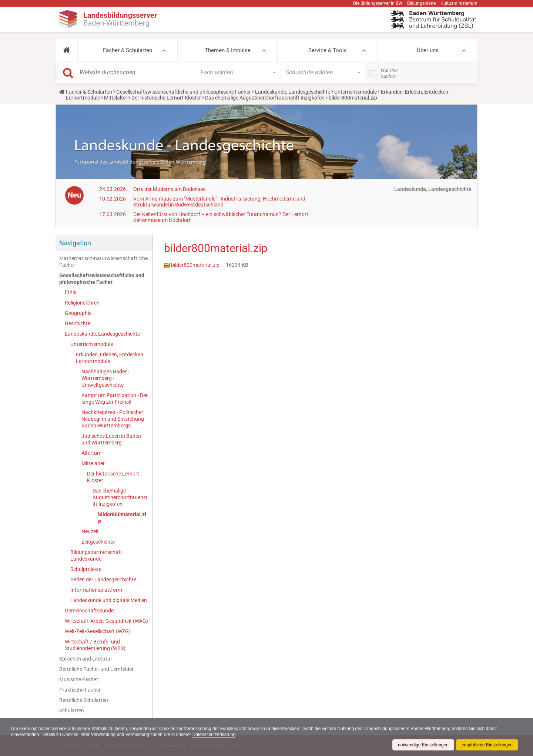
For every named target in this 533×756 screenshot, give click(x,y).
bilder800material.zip (122, 518)
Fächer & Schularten (128, 50)
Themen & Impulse (228, 50)
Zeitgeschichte (98, 542)
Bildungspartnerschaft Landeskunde (96, 555)
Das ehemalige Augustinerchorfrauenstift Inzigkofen (265, 98)
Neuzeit (90, 531)
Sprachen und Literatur (86, 659)
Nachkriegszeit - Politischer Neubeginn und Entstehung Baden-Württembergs (113, 419)
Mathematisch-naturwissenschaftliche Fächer (103, 262)
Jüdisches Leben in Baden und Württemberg (111, 439)
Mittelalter (116, 98)
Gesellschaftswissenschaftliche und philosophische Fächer (184, 92)
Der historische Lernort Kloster (166, 98)
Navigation (75, 243)
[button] (66, 50)
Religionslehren (82, 303)
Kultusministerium (459, 3)
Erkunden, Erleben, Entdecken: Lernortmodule (110, 358)
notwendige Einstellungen (423, 745)
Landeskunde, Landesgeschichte (293, 92)
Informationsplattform (96, 590)
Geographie (78, 313)
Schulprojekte (86, 569)
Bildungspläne (421, 3)
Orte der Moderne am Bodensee (169, 189)
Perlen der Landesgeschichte (103, 579)
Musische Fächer (79, 679)
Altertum (91, 453)
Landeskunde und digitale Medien (109, 600)
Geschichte (78, 323)
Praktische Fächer (80, 690)
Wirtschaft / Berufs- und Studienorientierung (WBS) (95, 645)
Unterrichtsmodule (356, 92)
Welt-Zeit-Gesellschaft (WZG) (98, 631)
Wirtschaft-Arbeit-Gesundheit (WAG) (106, 621)
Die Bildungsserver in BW (378, 3)
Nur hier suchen (390, 73)
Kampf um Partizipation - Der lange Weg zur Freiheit (115, 399)
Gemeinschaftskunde (89, 611)
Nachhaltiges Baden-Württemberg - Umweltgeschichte (105, 378)
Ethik (71, 292)
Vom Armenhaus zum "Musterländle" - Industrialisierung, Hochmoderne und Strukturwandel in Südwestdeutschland (219, 202)
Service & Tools (328, 50)
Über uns (428, 50)
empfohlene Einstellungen (487, 745)
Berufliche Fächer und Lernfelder (96, 669)
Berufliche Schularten (84, 700)
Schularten (72, 710)
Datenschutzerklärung (214, 735)
